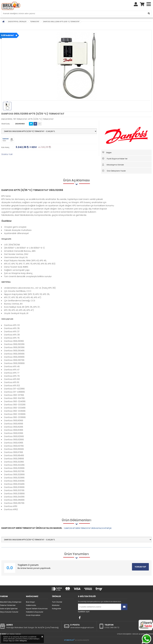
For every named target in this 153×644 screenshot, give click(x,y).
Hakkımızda (31, 605)
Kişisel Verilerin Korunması (37, 609)
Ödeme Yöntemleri (8, 605)
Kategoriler (57, 609)
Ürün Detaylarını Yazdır (114, 171)
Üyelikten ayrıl (84, 612)
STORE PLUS (69, 640)
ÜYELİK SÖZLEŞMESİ (124, 634)
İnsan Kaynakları (33, 615)
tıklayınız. (23, 641)
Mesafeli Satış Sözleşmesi (11, 602)
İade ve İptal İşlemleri (9, 609)
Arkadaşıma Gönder (113, 165)
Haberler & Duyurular (35, 612)
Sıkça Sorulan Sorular (9, 612)
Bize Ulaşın (30, 602)
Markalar (56, 605)
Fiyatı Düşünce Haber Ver (115, 159)
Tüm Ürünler (57, 602)
